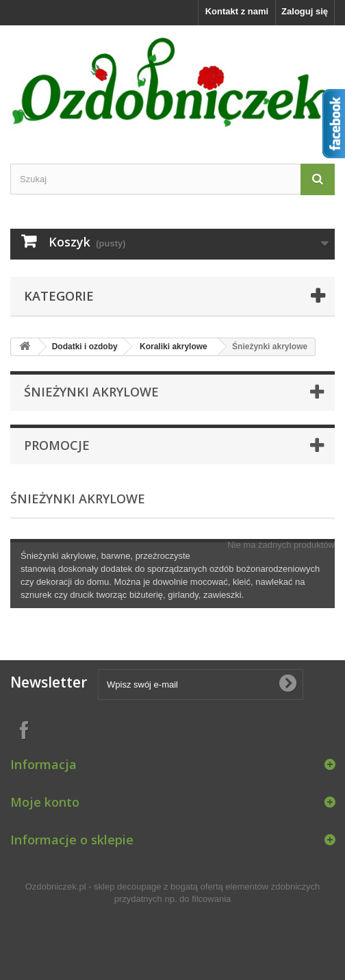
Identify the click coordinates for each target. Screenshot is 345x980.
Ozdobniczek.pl (56, 887)
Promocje (57, 445)
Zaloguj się (305, 11)
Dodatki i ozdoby (85, 347)
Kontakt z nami (237, 11)
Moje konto (45, 802)
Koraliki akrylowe (174, 347)
